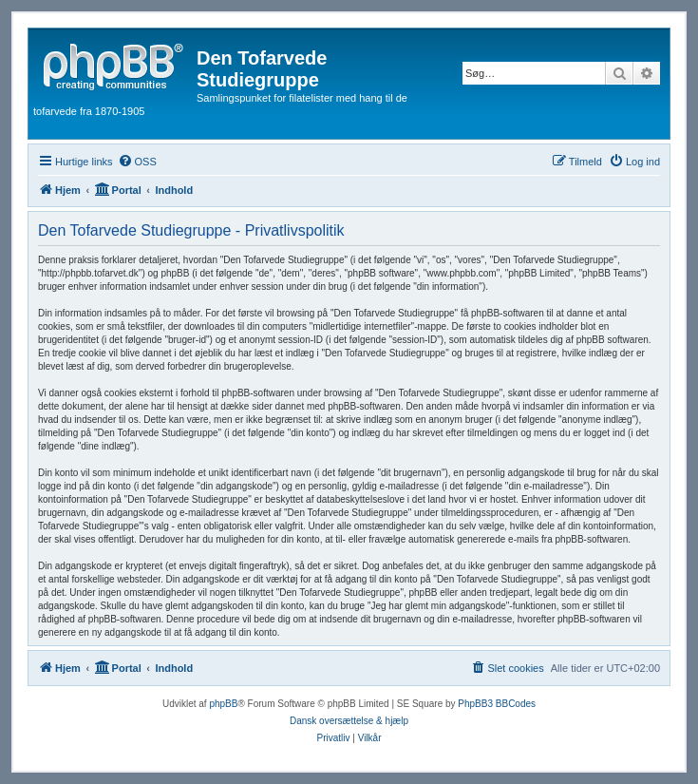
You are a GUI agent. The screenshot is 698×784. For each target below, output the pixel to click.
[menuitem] (137, 162)
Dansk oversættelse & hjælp (349, 721)
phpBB (223, 704)
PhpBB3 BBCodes (497, 704)
